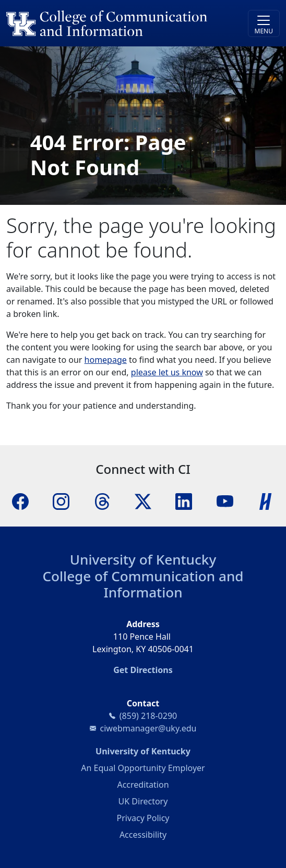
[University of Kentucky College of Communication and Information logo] (109, 23)
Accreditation (143, 785)
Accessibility (143, 835)
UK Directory (143, 801)
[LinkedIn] (184, 501)
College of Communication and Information (143, 584)
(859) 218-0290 (148, 716)
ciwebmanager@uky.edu (148, 728)
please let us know (167, 372)
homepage (106, 360)
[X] (143, 501)
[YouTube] (225, 501)
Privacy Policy (143, 818)
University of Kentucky (143, 559)
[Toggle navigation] (264, 23)
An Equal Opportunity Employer (143, 768)
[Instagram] (61, 501)
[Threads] (102, 501)
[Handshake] (266, 501)
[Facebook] (20, 501)
